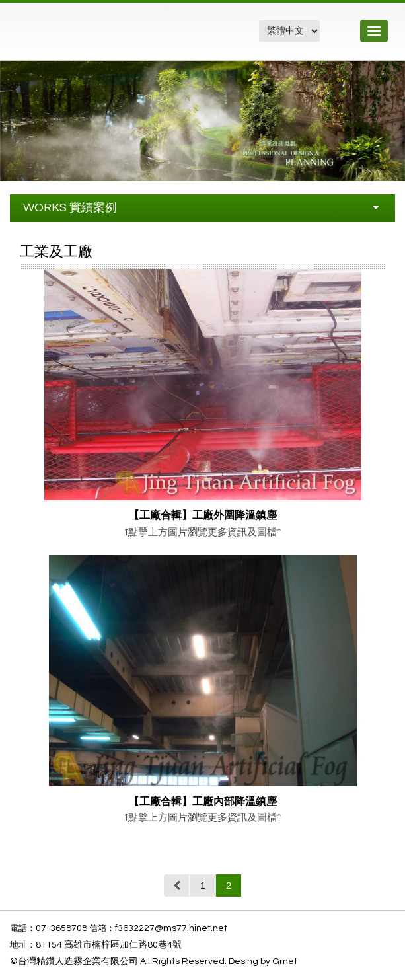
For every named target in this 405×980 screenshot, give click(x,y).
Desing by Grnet (263, 961)
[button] (393, 73)
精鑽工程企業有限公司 (82, 38)
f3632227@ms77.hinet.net (171, 928)
